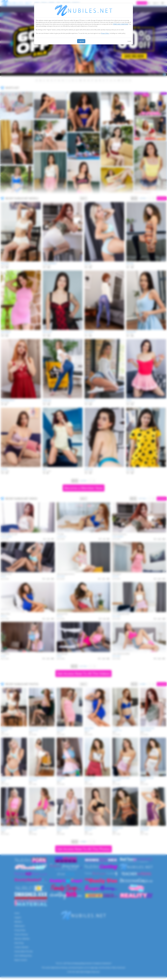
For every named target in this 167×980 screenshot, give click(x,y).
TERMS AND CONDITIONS (121, 24)
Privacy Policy (105, 33)
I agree (81, 41)
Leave (129, 41)
